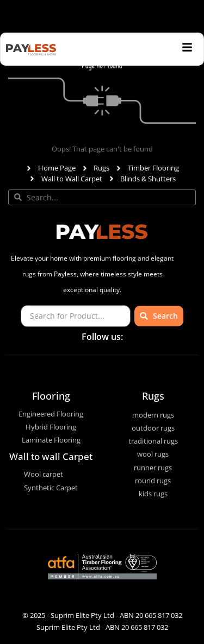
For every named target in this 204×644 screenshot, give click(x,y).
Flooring (51, 396)
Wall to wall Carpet (51, 456)
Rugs (153, 396)
